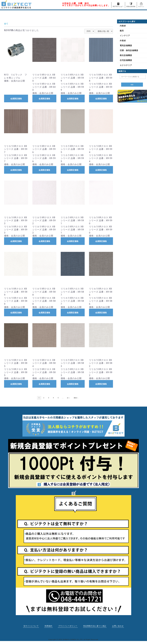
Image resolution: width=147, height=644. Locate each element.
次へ (68, 398)
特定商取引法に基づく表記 (94, 626)
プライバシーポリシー (68, 626)
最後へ (76, 398)
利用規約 (49, 626)
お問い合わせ (117, 626)
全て (6, 24)
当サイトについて (32, 626)
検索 (132, 85)
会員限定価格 (16, 99)
